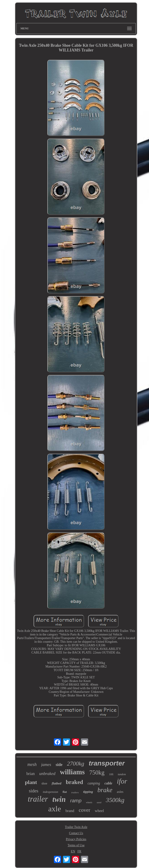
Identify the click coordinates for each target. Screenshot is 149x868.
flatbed (57, 783)
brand (70, 811)
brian (31, 774)
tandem (122, 774)
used (99, 802)
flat (65, 792)
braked (74, 782)
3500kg (115, 800)
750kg (97, 773)
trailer (38, 799)
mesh (32, 764)
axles (120, 792)
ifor (122, 781)
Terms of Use (76, 845)
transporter (107, 763)
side (59, 765)
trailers (75, 792)
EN (73, 851)
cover (84, 810)
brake (105, 790)
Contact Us (76, 833)
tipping (88, 792)
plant (31, 782)
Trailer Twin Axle (76, 827)
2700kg (76, 764)
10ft (111, 774)
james (46, 764)
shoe (44, 783)
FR (79, 851)
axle (55, 809)
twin (59, 799)
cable (109, 783)
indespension (50, 792)
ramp (76, 801)
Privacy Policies (76, 839)
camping (94, 783)
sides (34, 791)
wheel (99, 811)
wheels (89, 802)
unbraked (47, 774)
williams (72, 772)
